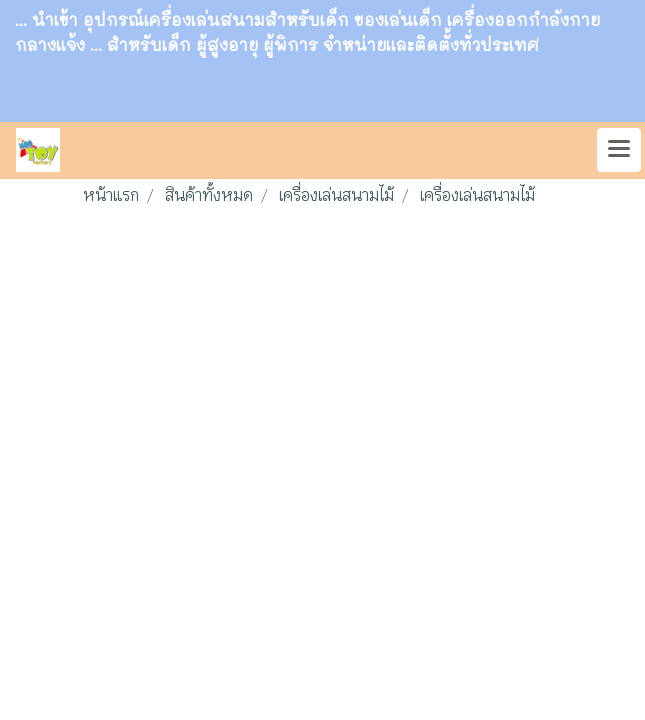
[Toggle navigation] (619, 150)
